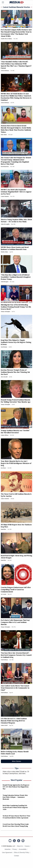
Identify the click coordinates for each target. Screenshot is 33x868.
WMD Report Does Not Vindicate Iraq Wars (16, 526)
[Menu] (4, 2)
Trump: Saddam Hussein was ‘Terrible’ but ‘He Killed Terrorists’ (15, 432)
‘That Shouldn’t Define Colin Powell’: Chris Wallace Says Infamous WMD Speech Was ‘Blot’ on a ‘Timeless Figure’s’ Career (16, 65)
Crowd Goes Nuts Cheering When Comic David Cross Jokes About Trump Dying (16, 825)
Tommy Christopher (5, 312)
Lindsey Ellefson (5, 435)
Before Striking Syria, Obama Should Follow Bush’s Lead (15, 753)
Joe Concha (4, 594)
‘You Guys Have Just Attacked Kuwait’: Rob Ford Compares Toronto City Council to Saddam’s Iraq (16, 655)
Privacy (15, 849)
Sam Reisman (4, 347)
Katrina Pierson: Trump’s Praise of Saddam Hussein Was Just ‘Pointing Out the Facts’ (15, 372)
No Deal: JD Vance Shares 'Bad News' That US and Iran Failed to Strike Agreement (16, 817)
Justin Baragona (5, 282)
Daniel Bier (3, 529)
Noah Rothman (4, 660)
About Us (20, 846)
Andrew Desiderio (5, 499)
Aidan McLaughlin (5, 224)
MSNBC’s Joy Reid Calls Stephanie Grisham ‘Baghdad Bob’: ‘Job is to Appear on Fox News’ (16, 192)
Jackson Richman (5, 71)
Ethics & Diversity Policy (22, 852)
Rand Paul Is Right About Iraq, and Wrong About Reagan (16, 557)
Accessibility (23, 849)
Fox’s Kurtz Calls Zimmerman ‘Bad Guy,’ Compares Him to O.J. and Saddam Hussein (15, 622)
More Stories (16, 761)
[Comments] (19, 39)
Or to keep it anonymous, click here (16, 773)
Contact (16, 856)
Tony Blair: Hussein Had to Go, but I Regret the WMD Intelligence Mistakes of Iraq (16, 463)
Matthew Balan (4, 252)
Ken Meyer (3, 468)
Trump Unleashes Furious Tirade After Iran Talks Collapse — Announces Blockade (15, 797)
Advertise (8, 849)
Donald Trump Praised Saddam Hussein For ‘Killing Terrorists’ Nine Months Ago (16, 401)
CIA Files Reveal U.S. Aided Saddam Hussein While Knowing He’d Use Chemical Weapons (14, 721)
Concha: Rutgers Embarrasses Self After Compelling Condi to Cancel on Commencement (16, 590)
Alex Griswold (4, 377)
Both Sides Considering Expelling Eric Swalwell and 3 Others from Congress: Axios (15, 807)
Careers (27, 846)
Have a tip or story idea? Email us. (15, 772)
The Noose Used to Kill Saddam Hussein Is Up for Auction (16, 495)
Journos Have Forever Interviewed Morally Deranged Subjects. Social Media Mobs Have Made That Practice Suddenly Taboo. (16, 129)
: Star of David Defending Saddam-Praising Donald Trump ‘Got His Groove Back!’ (16, 307)
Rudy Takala (4, 135)
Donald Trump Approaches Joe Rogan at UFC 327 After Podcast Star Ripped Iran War (16, 787)
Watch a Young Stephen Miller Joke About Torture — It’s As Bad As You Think (16, 221)
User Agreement (7, 852)
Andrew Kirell (4, 725)
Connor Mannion (5, 196)
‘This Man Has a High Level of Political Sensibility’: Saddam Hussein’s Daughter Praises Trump (16, 277)
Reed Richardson (5, 167)
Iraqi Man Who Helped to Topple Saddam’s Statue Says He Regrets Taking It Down (16, 342)
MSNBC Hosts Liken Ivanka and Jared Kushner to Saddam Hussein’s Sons (15, 248)
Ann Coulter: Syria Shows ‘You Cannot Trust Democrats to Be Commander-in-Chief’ (15, 688)
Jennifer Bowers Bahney (6, 39)
